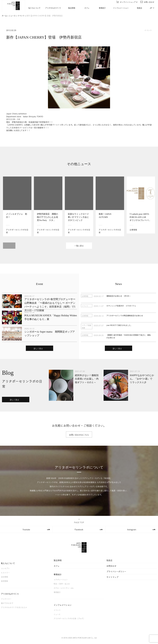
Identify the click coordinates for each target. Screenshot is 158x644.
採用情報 (4, 581)
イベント (57, 610)
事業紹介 (102, 8)
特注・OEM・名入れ (62, 584)
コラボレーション (61, 579)
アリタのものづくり (53, 8)
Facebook (79, 529)
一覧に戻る (79, 246)
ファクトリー (6, 599)
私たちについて (34, 8)
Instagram (132, 529)
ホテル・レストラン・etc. (64, 588)
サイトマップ (112, 577)
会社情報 (4, 577)
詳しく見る (38, 348)
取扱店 (139, 8)
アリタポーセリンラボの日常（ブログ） (69, 618)
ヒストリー (5, 572)
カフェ (87, 8)
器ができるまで (7, 603)
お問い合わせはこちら (79, 435)
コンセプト (5, 568)
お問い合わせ (147, 2)
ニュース (57, 614)
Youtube (26, 529)
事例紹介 (57, 592)
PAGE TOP (79, 521)
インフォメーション (121, 8)
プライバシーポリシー (116, 571)
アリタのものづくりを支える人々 (14, 607)
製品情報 (72, 8)
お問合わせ (111, 566)
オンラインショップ (127, 2)
